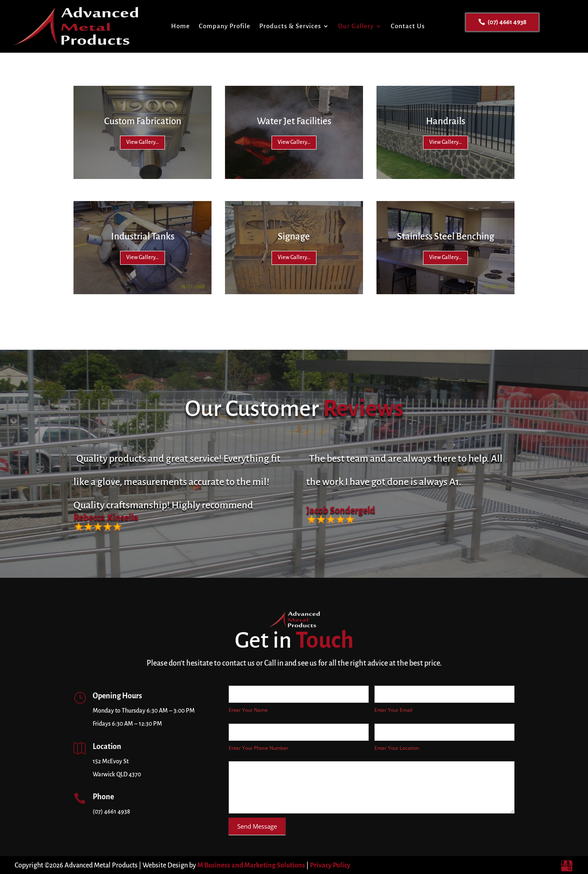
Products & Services (290, 26)
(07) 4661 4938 (507, 22)
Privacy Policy (330, 865)
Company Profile (225, 26)
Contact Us (408, 26)
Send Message (257, 826)
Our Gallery (356, 26)
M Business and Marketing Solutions (251, 865)
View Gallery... (143, 142)
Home (180, 26)
